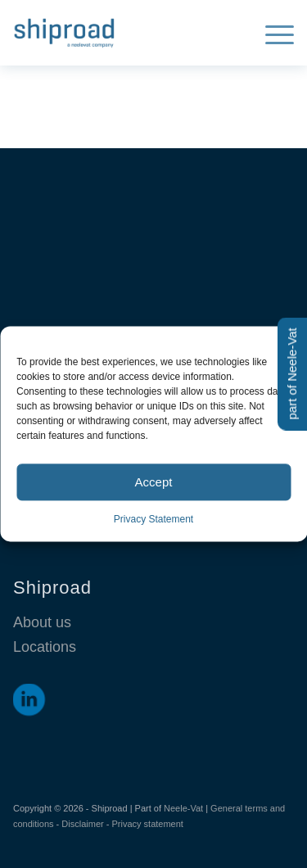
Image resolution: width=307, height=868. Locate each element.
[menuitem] (271, 33)
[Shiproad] (125, 33)
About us (42, 622)
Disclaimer (82, 824)
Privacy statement (147, 824)
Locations (45, 647)
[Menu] (271, 33)
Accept (154, 482)
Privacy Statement (153, 519)
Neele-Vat (183, 808)
